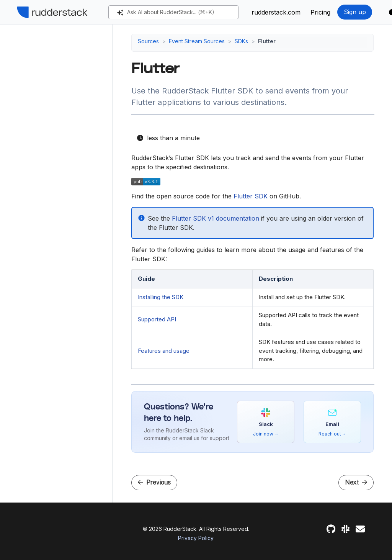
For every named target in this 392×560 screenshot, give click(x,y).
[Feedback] (360, 529)
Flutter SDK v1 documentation (216, 218)
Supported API (157, 319)
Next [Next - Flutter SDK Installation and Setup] (356, 482)
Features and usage (164, 351)
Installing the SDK (161, 297)
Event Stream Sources (197, 41)
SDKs (241, 41)
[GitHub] (331, 529)
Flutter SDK (251, 196)
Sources (148, 41)
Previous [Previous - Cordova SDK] (154, 482)
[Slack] (345, 529)
